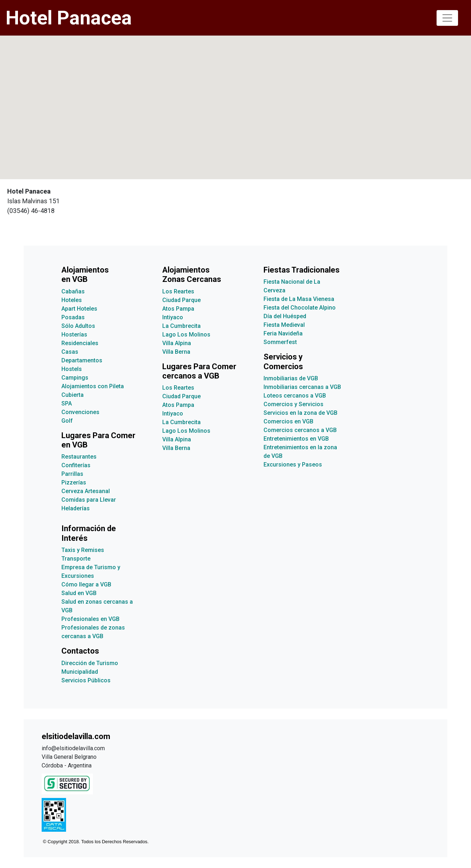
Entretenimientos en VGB (296, 439)
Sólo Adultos (78, 326)
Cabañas (73, 291)
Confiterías (76, 465)
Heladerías (76, 508)
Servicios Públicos (86, 680)
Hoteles (72, 300)
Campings (75, 378)
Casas (70, 352)
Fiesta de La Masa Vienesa (299, 299)
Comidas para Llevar (89, 500)
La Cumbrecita (181, 326)
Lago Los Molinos (186, 335)
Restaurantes (79, 457)
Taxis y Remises (83, 550)
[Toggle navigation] (447, 18)
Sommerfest (280, 342)
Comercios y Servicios (293, 404)
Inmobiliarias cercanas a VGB (302, 387)
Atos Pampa (178, 309)
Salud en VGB (79, 593)
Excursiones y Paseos (293, 465)
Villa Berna (176, 352)
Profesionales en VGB (90, 619)
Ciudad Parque (181, 300)
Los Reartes (178, 291)
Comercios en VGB (288, 421)
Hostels (72, 369)
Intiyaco (173, 317)
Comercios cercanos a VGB (300, 430)
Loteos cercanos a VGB (295, 396)
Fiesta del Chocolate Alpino (300, 308)
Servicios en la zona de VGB (300, 413)
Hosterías (74, 335)
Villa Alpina (177, 343)
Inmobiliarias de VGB (291, 378)
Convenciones (80, 412)
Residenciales (80, 343)
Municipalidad (80, 672)
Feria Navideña (283, 333)
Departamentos (82, 360)
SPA (67, 403)
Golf (67, 421)
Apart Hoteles (79, 309)
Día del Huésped (285, 316)
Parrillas (72, 474)
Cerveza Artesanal (86, 491)
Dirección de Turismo (90, 663)
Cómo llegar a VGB (86, 584)
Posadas (73, 317)
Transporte (76, 559)
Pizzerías (74, 482)
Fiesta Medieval (284, 325)
